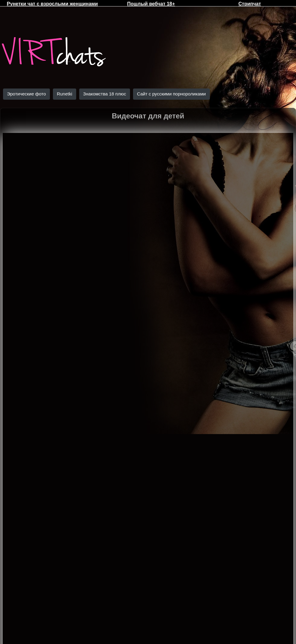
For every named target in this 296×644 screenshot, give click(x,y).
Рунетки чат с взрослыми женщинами (52, 4)
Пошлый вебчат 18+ (151, 4)
